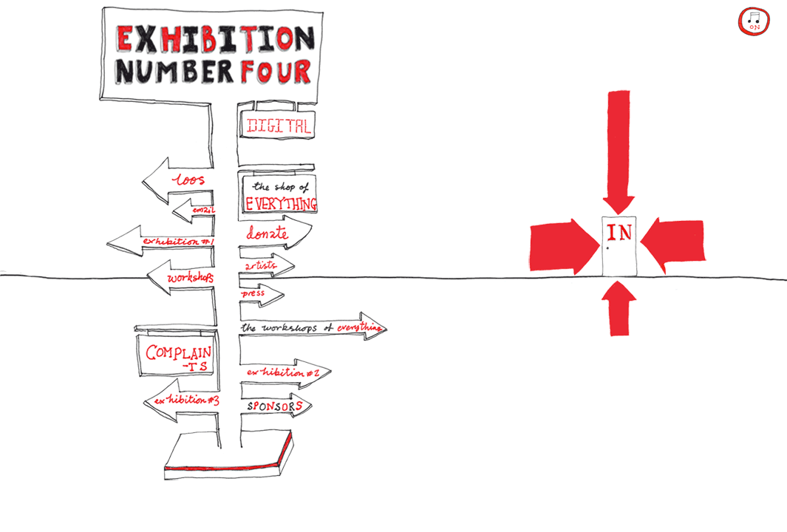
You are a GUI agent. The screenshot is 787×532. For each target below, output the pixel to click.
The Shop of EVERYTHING (280, 194)
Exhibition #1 (161, 241)
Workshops (182, 277)
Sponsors (276, 406)
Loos (178, 180)
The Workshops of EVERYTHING (311, 326)
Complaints (175, 355)
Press (261, 296)
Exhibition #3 (183, 400)
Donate (275, 233)
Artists (266, 266)
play (754, 21)
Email (194, 211)
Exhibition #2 (285, 373)
